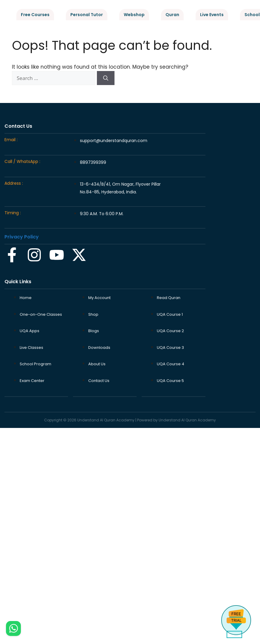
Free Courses (35, 15)
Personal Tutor (87, 15)
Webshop (134, 15)
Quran (172, 15)
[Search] (106, 78)
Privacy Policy (22, 237)
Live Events (212, 15)
